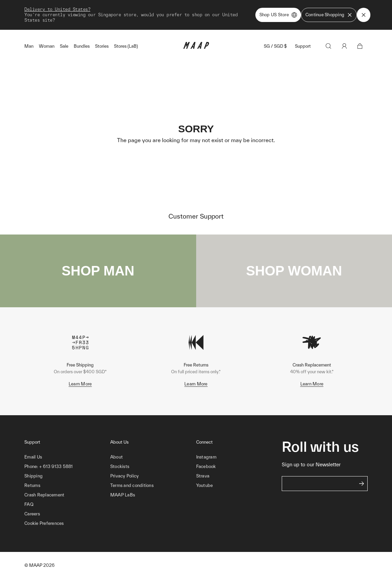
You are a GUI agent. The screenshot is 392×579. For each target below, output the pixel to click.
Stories (102, 46)
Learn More (80, 384)
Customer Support (196, 216)
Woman (47, 46)
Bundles (82, 46)
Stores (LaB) (126, 46)
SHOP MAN (98, 271)
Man (29, 46)
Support (303, 46)
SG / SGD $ (275, 46)
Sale (64, 46)
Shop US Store (278, 15)
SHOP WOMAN (294, 271)
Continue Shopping (329, 15)
